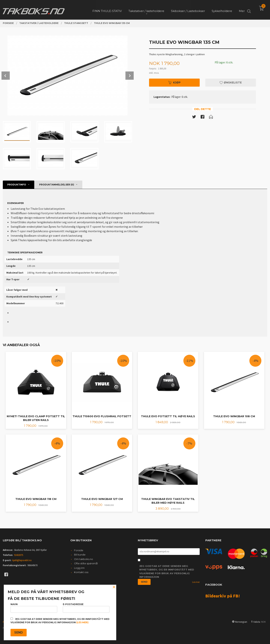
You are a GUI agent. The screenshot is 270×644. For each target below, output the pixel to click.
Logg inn (79, 568)
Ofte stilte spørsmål (86, 563)
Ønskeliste (231, 83)
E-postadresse (86, 608)
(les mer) (82, 622)
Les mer (196, 582)
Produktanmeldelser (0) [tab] (57, 185)
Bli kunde (80, 555)
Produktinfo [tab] (17, 185)
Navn (34, 608)
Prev (6, 76)
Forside (79, 550)
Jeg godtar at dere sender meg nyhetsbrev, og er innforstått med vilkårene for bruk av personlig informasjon (167, 571)
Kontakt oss (81, 572)
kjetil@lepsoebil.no (22, 560)
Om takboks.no (84, 559)
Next (130, 76)
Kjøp (174, 83)
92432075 (19, 555)
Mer (242, 9)
